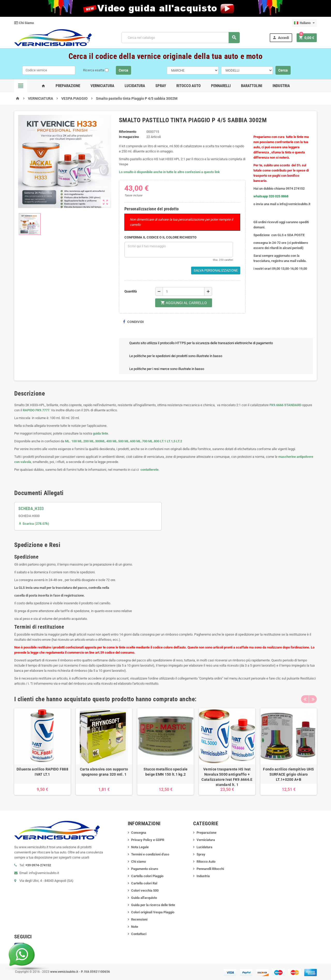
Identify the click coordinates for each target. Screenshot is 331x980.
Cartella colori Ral (144, 883)
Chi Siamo (24, 23)
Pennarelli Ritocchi (210, 869)
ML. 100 (71, 441)
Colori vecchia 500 (145, 890)
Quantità (131, 291)
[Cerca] (181, 38)
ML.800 (154, 441)
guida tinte (100, 433)
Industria (281, 86)
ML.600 (130, 441)
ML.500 (118, 441)
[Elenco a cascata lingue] (304, 23)
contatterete (149, 470)
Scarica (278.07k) (34, 524)
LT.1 (163, 441)
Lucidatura (135, 86)
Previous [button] (305, 699)
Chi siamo (138, 862)
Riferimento (128, 132)
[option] (42, 752)
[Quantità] (184, 291)
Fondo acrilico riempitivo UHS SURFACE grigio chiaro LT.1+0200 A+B (288, 774)
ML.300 (95, 441)
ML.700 (142, 441)
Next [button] (313, 699)
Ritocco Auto (189, 86)
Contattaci (139, 934)
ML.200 (83, 441)
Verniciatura (102, 86)
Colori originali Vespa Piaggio (153, 912)
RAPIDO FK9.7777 (36, 410)
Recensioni (139, 919)
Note (135, 927)
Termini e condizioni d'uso (150, 854)
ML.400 (107, 441)
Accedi (281, 38)
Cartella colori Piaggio (147, 876)
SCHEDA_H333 (31, 509)
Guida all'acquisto (144, 898)
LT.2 (179, 441)
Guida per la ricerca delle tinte (153, 905)
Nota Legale (140, 847)
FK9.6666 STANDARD (285, 405)
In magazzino (129, 137)
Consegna (139, 833)
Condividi (133, 322)
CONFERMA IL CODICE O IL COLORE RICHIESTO (160, 237)
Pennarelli (221, 86)
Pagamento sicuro (145, 869)
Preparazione (68, 86)
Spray (161, 86)
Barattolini (252, 86)
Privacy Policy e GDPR (148, 840)
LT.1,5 (171, 441)
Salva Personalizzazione (216, 270)
